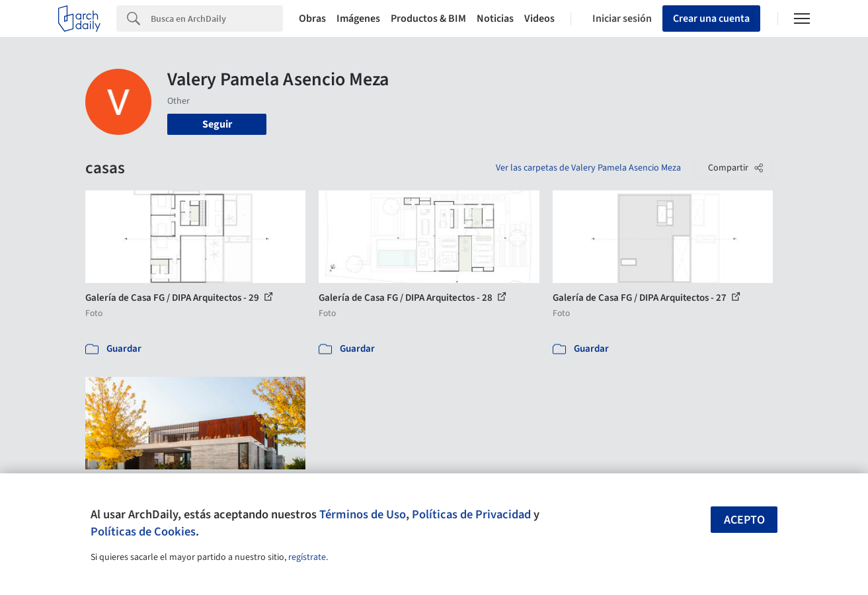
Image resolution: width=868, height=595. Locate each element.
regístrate (307, 557)
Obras (312, 19)
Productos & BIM (428, 19)
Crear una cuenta (711, 19)
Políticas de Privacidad (471, 514)
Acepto (744, 520)
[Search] (217, 19)
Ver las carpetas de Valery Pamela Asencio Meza (588, 168)
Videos (539, 19)
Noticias (495, 19)
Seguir (217, 124)
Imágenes (358, 19)
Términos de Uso (363, 514)
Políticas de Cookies (143, 532)
